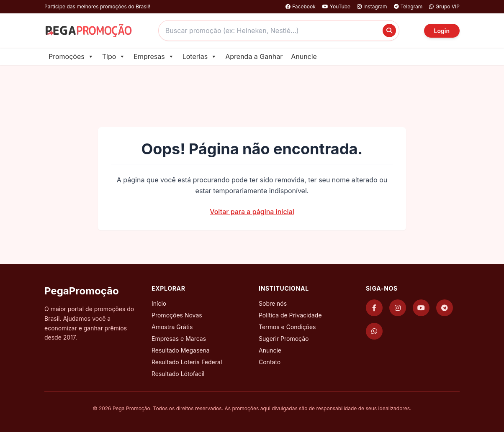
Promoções (71, 56)
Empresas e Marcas (179, 339)
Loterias (200, 56)
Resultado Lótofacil (178, 374)
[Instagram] (398, 308)
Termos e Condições (287, 327)
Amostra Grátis (172, 327)
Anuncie (304, 56)
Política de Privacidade (290, 315)
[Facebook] (374, 308)
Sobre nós (273, 303)
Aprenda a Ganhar (254, 56)
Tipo (114, 56)
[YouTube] (421, 308)
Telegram (408, 6)
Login (442, 31)
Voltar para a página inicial (252, 212)
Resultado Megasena (181, 350)
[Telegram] (445, 308)
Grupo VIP (444, 6)
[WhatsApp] (374, 331)
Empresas (154, 56)
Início (159, 303)
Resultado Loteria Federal (187, 362)
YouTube (336, 6)
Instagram (372, 6)
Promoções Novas (177, 315)
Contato (270, 362)
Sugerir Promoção (284, 339)
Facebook (301, 6)
